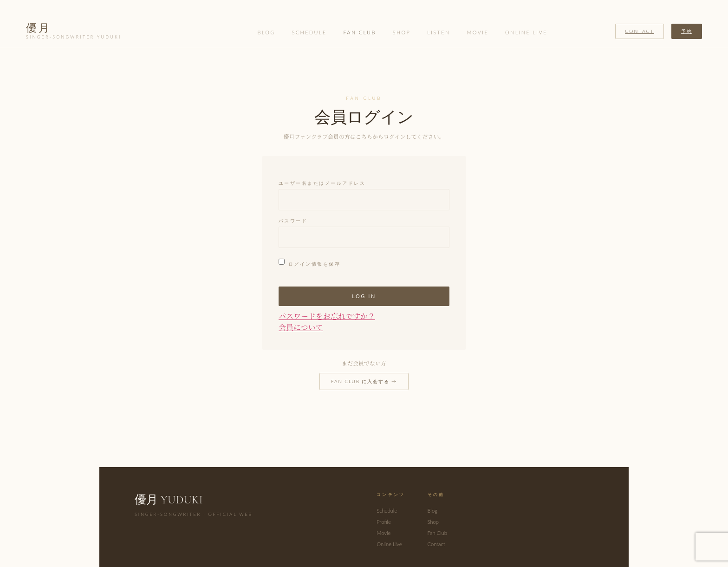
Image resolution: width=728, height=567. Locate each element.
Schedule (309, 32)
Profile (383, 522)
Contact (640, 31)
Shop (402, 32)
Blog (266, 32)
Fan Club (359, 32)
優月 (74, 31)
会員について (301, 327)
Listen (439, 32)
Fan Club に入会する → (364, 381)
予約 (687, 31)
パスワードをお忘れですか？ (327, 316)
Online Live (526, 32)
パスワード (293, 221)
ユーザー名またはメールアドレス (322, 183)
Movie (478, 32)
